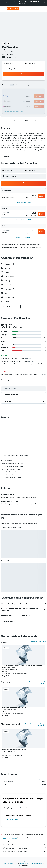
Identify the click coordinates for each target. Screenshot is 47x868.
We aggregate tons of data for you (24, 848)
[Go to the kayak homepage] (13, 9)
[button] (45, 3)
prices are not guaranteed (10, 839)
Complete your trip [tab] (11, 808)
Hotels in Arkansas (24, 863)
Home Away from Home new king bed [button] (14, 708)
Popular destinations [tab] (27, 808)
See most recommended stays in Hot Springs (35, 725)
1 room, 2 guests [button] (10, 69)
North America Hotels (30, 862)
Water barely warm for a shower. (14, 380)
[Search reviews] (25, 389)
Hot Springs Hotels (37, 863)
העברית (37, 2)
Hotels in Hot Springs (12, 820)
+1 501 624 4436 (8, 54)
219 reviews (13, 57)
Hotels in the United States (10, 863)
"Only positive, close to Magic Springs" (16, 358)
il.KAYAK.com (12, 862)
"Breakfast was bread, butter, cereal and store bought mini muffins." (22, 365)
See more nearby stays (39, 642)
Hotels (20, 862)
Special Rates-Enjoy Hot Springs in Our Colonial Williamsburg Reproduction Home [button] (22, 667)
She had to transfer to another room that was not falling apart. (23, 374)
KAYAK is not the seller (24, 844)
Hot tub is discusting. (11, 377)
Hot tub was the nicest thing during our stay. (18, 361)
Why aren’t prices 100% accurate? (24, 852)
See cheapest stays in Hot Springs (38, 683)
